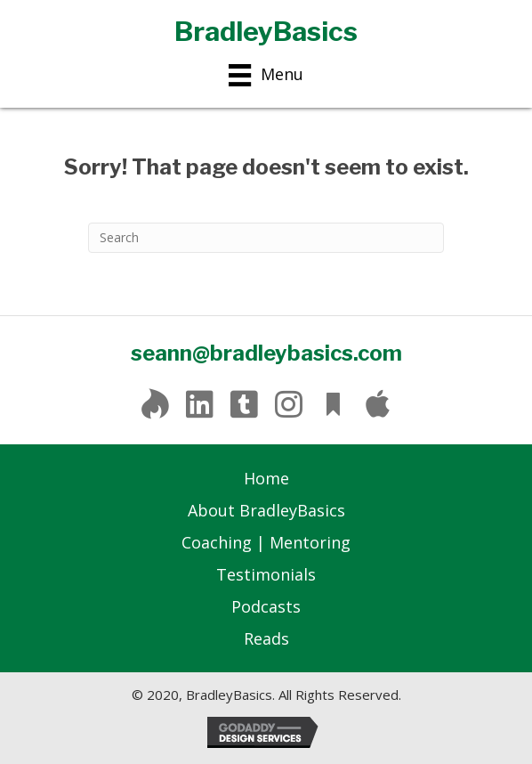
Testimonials (266, 574)
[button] (155, 404)
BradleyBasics (266, 31)
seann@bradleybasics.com (266, 353)
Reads (266, 638)
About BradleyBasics (266, 510)
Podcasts (266, 606)
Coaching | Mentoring (266, 542)
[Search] (266, 238)
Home (266, 478)
